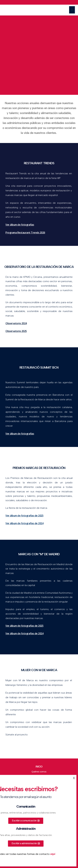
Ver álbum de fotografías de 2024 (24, 523)
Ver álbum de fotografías (20, 434)
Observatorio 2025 (16, 331)
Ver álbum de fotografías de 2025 (24, 516)
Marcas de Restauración (17, 10)
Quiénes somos (39, 772)
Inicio (39, 767)
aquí (53, 854)
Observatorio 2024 (16, 323)
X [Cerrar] (74, 778)
